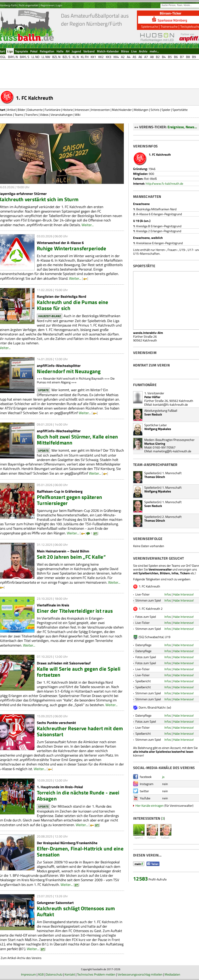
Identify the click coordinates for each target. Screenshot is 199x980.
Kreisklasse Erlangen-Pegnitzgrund (159, 243)
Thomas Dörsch (155, 477)
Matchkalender (122, 110)
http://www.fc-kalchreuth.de (164, 183)
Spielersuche (150, 26)
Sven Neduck (153, 414)
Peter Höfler (152, 397)
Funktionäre (53, 110)
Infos (168, 594)
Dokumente (35, 110)
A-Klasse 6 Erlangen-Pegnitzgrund (159, 214)
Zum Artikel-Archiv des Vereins (21, 958)
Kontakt (70, 974)
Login (59, 5)
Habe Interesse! (183, 594)
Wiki (78, 115)
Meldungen (141, 110)
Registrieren (47, 5)
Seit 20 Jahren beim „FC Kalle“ (71, 557)
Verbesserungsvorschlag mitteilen (140, 974)
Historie (68, 110)
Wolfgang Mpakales (158, 429)
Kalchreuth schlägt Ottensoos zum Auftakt (76, 911)
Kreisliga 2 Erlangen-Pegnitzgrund (159, 231)
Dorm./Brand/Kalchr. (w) (155, 707)
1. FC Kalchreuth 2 (151, 609)
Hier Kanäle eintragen (150, 805)
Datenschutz (54, 974)
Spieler (166, 110)
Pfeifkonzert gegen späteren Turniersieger (69, 500)
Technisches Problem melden (96, 974)
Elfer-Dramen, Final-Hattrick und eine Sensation (80, 852)
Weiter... (88, 225)
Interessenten (101, 110)
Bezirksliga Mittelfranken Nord (156, 209)
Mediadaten (172, 974)
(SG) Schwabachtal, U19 (155, 637)
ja (163, 777)
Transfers (32, 115)
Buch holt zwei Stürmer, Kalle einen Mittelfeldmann (77, 440)
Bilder (21, 110)
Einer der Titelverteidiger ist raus (75, 611)
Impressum (28, 974)
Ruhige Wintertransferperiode (71, 248)
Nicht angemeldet (29, 5)
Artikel (11, 110)
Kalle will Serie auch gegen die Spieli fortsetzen (79, 672)
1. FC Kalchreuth (149, 586)
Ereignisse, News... (182, 127)
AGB (41, 974)
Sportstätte (180, 110)
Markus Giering (155, 443)
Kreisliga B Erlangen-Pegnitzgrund (159, 226)
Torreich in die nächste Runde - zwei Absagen (78, 796)
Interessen (82, 110)
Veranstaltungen (62, 115)
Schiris (155, 110)
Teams (19, 115)
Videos (44, 115)
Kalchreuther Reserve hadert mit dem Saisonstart (80, 731)
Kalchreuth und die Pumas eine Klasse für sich (73, 305)
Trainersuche (169, 26)
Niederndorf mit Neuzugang (69, 371)
